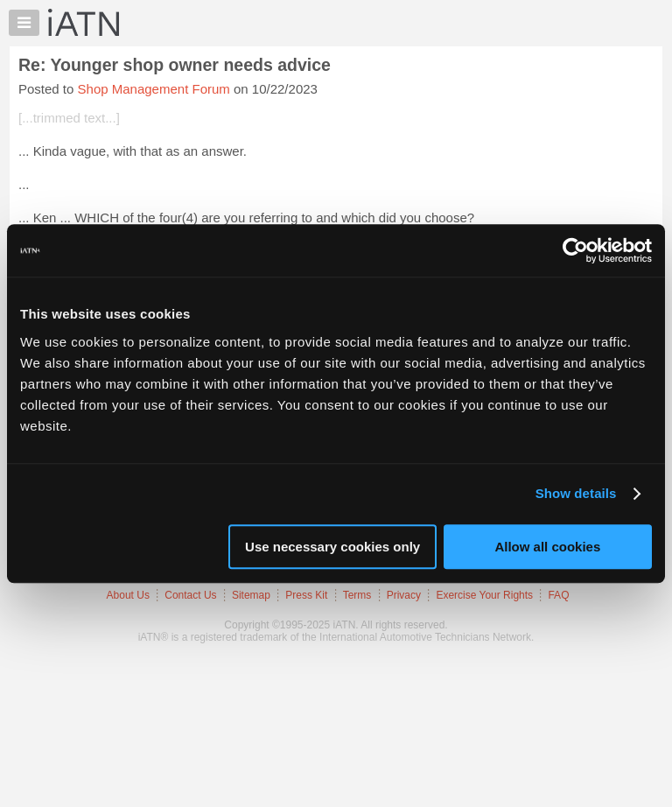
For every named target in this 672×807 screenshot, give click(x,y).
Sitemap (251, 595)
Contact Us (190, 595)
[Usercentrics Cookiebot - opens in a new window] (575, 250)
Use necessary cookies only (332, 547)
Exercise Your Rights (484, 595)
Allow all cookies (547, 547)
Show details (576, 493)
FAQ (558, 595)
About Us (128, 595)
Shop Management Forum (154, 89)
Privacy (404, 595)
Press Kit (306, 595)
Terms (357, 595)
